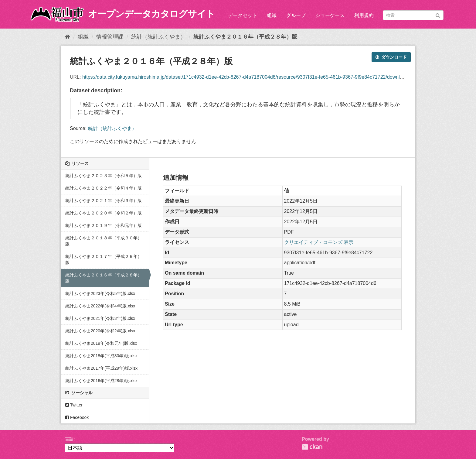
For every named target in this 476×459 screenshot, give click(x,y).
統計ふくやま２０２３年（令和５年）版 (104, 176)
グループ (296, 15)
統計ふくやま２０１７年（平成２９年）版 (104, 259)
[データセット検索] (413, 15)
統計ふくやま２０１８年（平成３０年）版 (104, 241)
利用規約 (364, 15)
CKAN (312, 447)
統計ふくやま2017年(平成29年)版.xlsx (101, 368)
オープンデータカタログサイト (151, 14)
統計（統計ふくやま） (158, 37)
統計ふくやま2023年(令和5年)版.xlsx (100, 293)
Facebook (77, 417)
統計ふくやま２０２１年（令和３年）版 (104, 200)
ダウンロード (391, 57)
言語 (69, 439)
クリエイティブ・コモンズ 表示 (319, 242)
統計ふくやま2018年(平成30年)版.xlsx (101, 356)
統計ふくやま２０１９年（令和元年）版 (104, 225)
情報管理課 (110, 37)
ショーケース (330, 15)
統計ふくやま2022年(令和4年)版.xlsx (100, 306)
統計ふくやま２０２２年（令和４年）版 (104, 188)
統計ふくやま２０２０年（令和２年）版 (104, 213)
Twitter (74, 405)
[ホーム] (68, 37)
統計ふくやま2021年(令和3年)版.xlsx (100, 318)
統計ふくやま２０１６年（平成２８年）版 (245, 37)
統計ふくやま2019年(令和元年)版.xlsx (101, 343)
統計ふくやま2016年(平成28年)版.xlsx (101, 381)
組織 (272, 15)
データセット (243, 15)
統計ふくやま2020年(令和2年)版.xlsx (100, 331)
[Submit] (438, 15)
